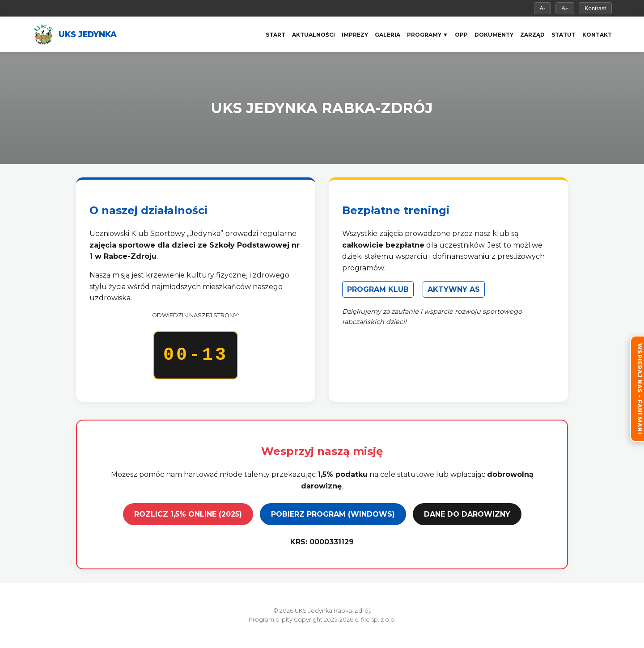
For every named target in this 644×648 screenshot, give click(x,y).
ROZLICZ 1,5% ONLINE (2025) (188, 514)
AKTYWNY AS (454, 289)
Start (275, 35)
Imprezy (355, 35)
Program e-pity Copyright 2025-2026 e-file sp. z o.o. (322, 620)
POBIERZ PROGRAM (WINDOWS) (333, 514)
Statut (563, 35)
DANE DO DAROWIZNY (467, 514)
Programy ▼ (428, 35)
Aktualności (314, 35)
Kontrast (595, 8)
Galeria (388, 35)
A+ (565, 8)
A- (543, 8)
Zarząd (532, 35)
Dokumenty (494, 35)
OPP (461, 35)
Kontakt (597, 35)
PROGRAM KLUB (378, 289)
